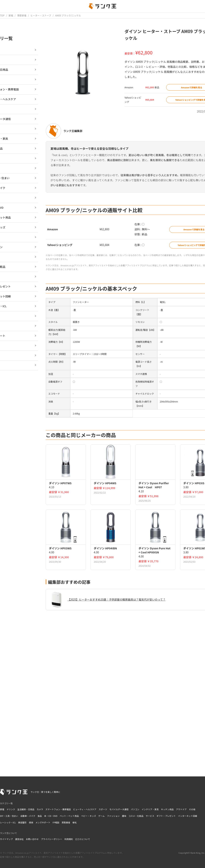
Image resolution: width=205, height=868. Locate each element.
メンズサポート (43, 822)
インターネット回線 (188, 816)
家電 (2, 809)
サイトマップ (6, 839)
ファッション (113, 816)
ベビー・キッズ (89, 816)
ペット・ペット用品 (69, 816)
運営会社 (19, 839)
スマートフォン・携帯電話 (58, 809)
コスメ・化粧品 (136, 816)
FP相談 (56, 822)
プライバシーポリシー (52, 839)
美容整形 (22, 822)
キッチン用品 (167, 809)
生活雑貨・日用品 (26, 809)
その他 (192, 809)
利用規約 (69, 839)
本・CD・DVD (51, 816)
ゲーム (101, 816)
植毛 (75, 822)
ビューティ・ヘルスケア (85, 809)
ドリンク (11, 809)
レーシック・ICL (8, 822)
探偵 (31, 822)
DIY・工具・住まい (9, 816)
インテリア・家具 (150, 809)
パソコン (135, 809)
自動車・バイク (28, 816)
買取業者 (66, 822)
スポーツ (103, 809)
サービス (150, 816)
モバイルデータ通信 (119, 809)
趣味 (124, 816)
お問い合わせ (32, 839)
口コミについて (83, 839)
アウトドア (181, 809)
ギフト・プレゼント (166, 816)
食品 (40, 816)
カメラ (40, 809)
